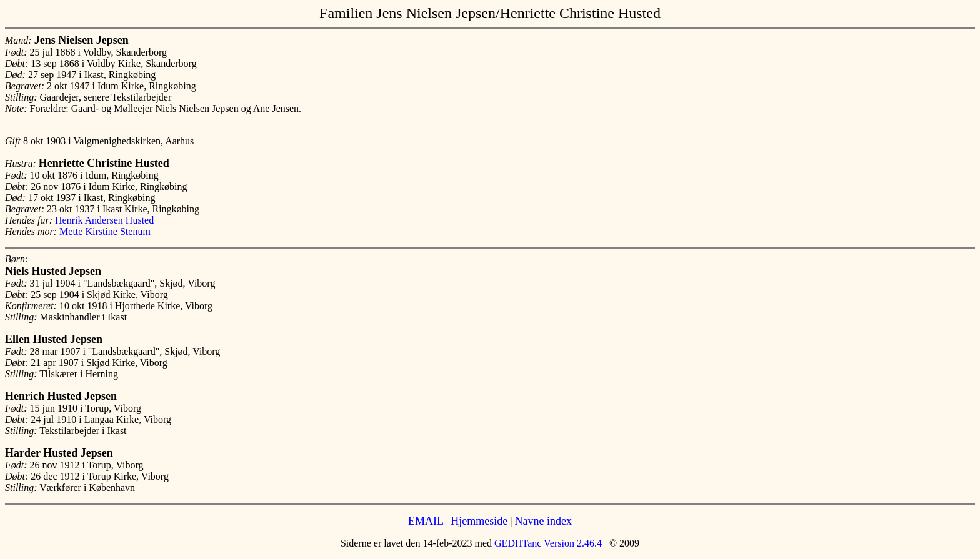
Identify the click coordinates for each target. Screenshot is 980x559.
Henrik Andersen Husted (104, 220)
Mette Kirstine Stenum (105, 231)
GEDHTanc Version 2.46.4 (547, 543)
